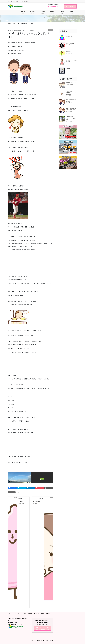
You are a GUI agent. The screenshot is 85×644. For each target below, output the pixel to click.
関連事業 (36, 614)
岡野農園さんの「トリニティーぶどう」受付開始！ (71, 118)
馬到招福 (68, 68)
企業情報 (30, 614)
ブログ (51, 30)
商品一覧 (17, 614)
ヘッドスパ (23, 614)
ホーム (11, 614)
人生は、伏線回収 (70, 43)
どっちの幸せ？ (37, 501)
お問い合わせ (70, 6)
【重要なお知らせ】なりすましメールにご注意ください (71, 93)
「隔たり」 (21, 501)
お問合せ (48, 614)
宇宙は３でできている (71, 35)
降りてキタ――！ (70, 52)
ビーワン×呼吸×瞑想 (71, 60)
